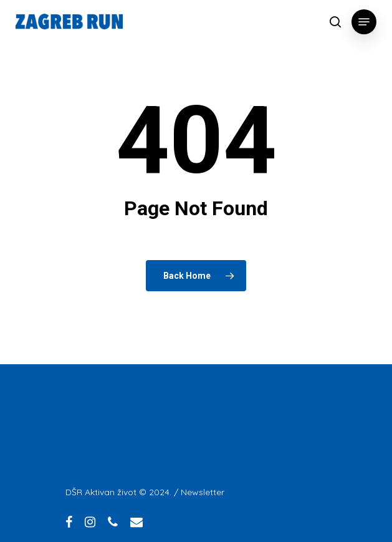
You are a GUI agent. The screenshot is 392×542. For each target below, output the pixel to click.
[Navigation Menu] (364, 22)
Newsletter (203, 492)
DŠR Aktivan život (101, 492)
